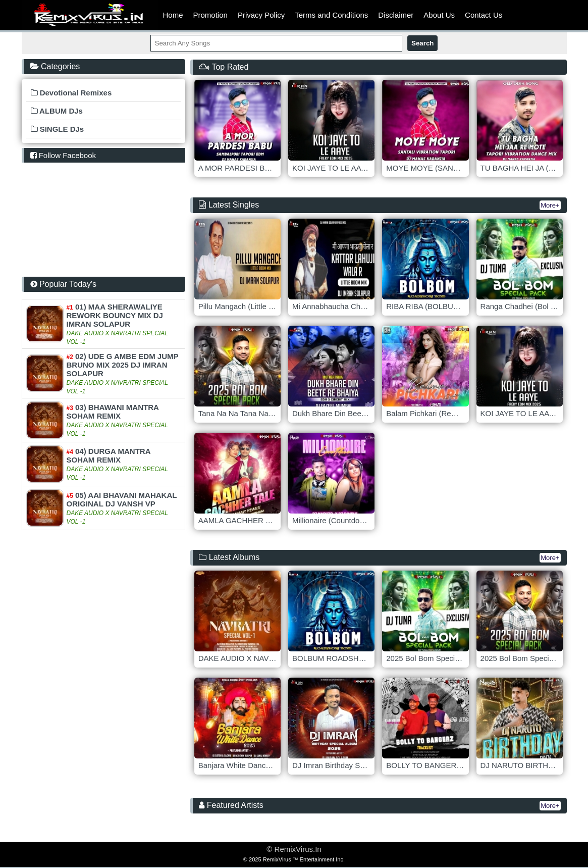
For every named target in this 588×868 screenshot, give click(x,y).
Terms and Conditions (331, 15)
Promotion (210, 15)
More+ (550, 205)
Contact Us (484, 15)
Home (173, 15)
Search (422, 43)
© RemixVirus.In (294, 849)
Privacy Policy (261, 15)
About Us (439, 15)
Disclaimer (396, 15)
